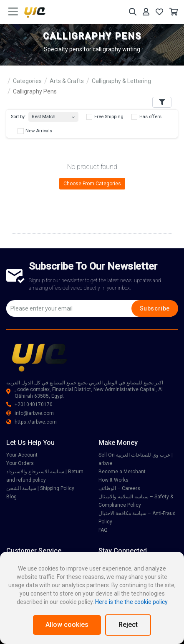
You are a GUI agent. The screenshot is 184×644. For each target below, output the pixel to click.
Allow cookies (67, 625)
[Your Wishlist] (159, 12)
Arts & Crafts (67, 81)
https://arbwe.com (32, 422)
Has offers (146, 117)
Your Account (22, 455)
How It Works (113, 480)
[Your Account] (146, 12)
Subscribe (155, 308)
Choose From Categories (92, 184)
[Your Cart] (174, 12)
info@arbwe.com (30, 413)
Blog (11, 497)
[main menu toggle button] (13, 12)
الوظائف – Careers (119, 488)
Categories (27, 81)
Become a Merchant (122, 472)
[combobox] (53, 115)
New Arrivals (35, 131)
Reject (128, 625)
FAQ (103, 530)
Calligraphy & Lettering (121, 81)
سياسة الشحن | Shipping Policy (40, 488)
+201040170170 (29, 404)
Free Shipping (105, 117)
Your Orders (20, 463)
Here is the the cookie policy (131, 602)
